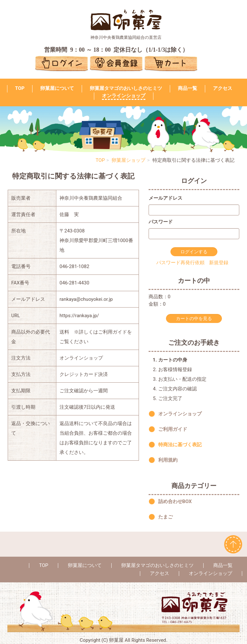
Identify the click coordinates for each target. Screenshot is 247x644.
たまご (165, 517)
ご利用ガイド (173, 429)
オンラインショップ (124, 96)
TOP (20, 88)
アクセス (223, 88)
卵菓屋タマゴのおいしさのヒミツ (126, 88)
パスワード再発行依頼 (180, 263)
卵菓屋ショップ (128, 160)
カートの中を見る (194, 318)
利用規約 (168, 460)
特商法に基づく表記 (180, 445)
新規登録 (219, 263)
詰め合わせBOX (175, 502)
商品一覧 (188, 88)
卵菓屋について (57, 88)
